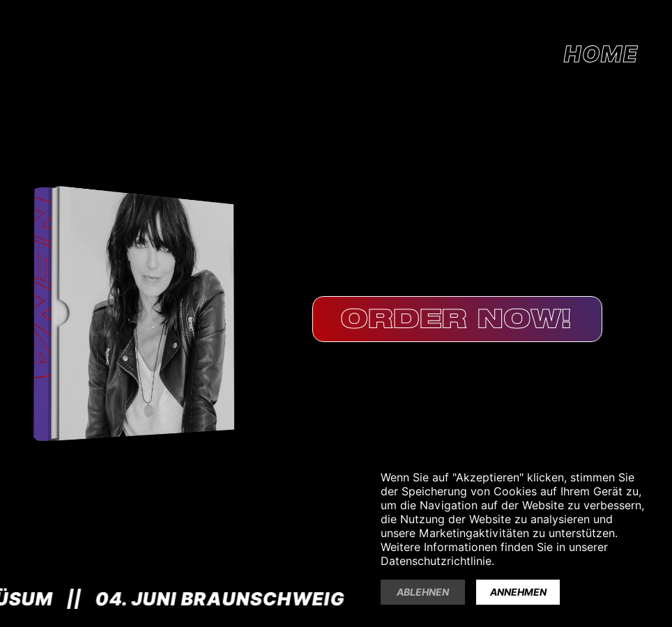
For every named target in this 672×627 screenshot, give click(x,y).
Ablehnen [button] (423, 592)
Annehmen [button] (518, 592)
